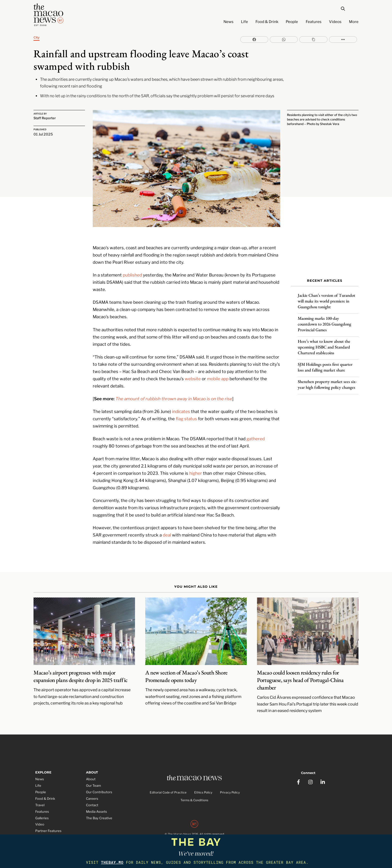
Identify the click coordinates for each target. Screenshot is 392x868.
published (132, 269)
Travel (40, 800)
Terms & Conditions (194, 795)
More (354, 22)
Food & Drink (267, 22)
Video (40, 819)
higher (196, 468)
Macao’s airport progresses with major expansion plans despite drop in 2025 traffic (80, 671)
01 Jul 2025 (43, 133)
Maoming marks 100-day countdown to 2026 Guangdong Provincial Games (324, 322)
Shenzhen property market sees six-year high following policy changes (327, 382)
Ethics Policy (203, 787)
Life (244, 22)
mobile (214, 373)
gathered (256, 433)
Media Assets (96, 806)
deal (167, 529)
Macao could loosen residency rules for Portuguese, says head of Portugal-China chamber (300, 675)
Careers (92, 793)
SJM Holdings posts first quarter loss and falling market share (325, 365)
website (193, 373)
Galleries (42, 813)
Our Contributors (99, 787)
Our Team (93, 780)
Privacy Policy (230, 787)
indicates (181, 406)
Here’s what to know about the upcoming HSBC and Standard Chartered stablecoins (324, 345)
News (228, 22)
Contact (92, 800)
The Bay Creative (99, 813)
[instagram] (311, 775)
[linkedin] (323, 775)
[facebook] (298, 775)
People (292, 22)
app (225, 373)
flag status (186, 413)
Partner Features (48, 825)
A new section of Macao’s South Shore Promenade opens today (186, 671)
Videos (335, 22)
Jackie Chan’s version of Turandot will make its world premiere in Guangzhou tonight (326, 299)
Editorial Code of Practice (168, 787)
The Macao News (179, 829)
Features (314, 22)
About (91, 774)
